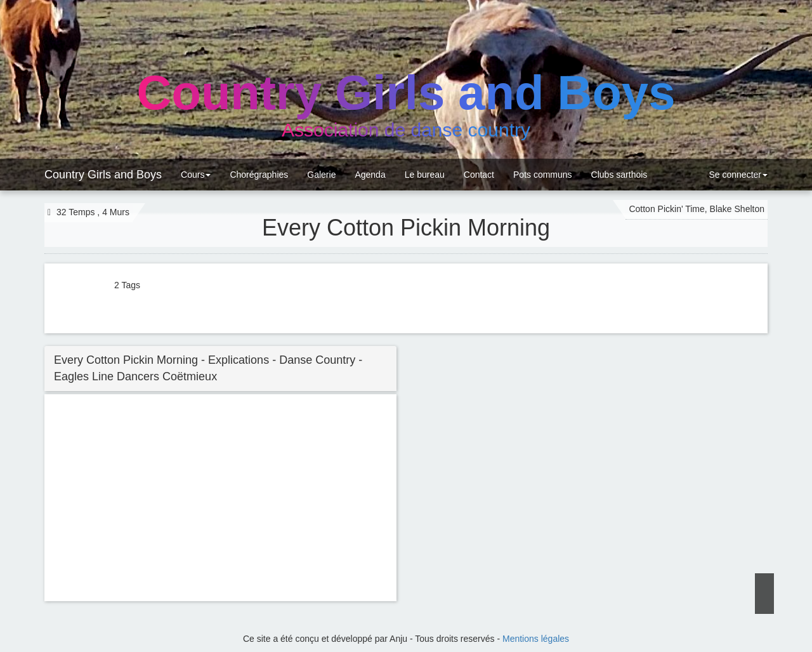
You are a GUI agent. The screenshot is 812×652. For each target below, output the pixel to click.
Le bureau (425, 175)
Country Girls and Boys (103, 175)
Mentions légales (536, 639)
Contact (479, 175)
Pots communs (543, 175)
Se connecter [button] (737, 175)
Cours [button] (196, 175)
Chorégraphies (259, 175)
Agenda (370, 175)
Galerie (321, 175)
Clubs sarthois (619, 175)
